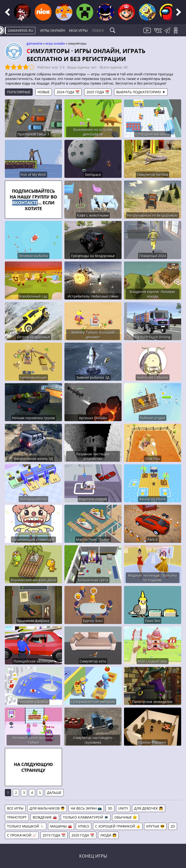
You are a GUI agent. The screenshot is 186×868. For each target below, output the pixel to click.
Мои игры (78, 30)
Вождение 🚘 (45, 817)
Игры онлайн (53, 30)
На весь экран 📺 (86, 808)
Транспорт (17, 817)
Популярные (19, 92)
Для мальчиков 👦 (47, 808)
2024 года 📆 (68, 92)
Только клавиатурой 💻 (86, 817)
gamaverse (35, 43)
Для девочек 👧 (149, 808)
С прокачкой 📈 (22, 835)
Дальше (54, 793)
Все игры (15, 808)
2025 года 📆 (98, 92)
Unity (123, 808)
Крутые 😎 (155, 826)
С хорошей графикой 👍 (118, 826)
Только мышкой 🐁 (26, 826)
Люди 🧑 (108, 835)
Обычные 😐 (126, 817)
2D (173, 826)
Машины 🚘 (61, 826)
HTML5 (84, 826)
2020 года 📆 (83, 835)
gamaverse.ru (20, 30)
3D (110, 808)
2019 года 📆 (54, 835)
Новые (44, 92)
